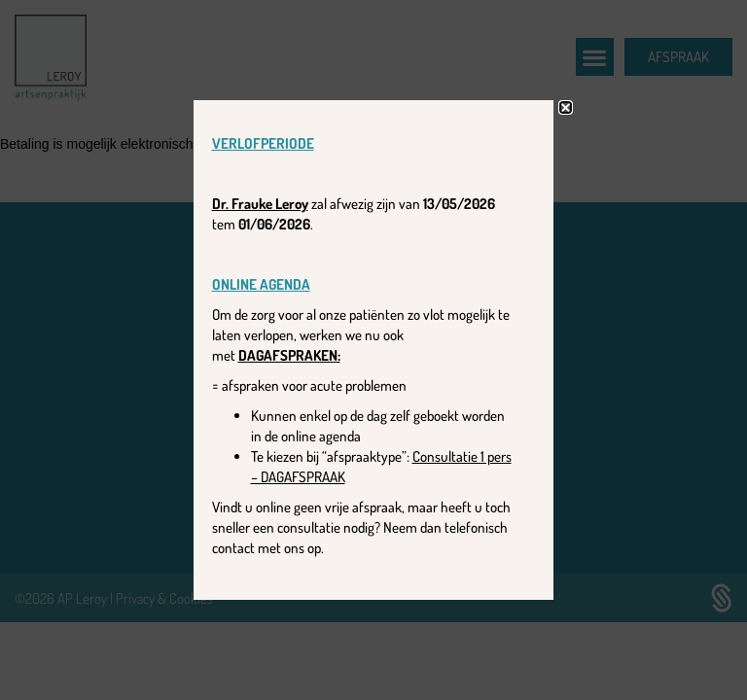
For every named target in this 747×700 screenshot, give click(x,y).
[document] (373, 350)
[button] (566, 107)
